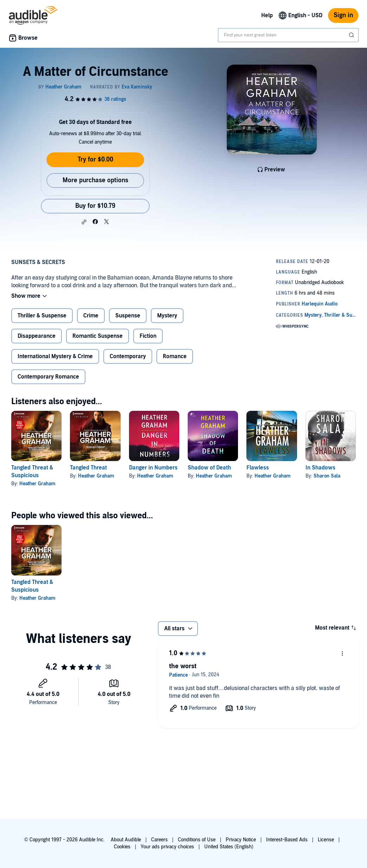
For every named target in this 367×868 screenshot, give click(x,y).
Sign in (343, 15)
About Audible (126, 840)
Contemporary (128, 356)
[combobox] (288, 35)
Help (267, 15)
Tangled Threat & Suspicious (32, 472)
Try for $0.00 (95, 160)
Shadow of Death (209, 468)
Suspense (128, 316)
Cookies (122, 847)
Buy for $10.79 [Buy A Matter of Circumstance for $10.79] (95, 206)
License (326, 840)
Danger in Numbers (153, 468)
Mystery (167, 316)
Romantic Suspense (98, 336)
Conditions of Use (197, 840)
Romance (175, 356)
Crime (91, 316)
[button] (84, 222)
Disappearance (37, 336)
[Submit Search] (352, 35)
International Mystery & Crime (55, 356)
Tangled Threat (88, 468)
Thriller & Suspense (42, 316)
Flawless (258, 468)
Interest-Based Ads (287, 840)
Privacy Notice (241, 840)
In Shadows (320, 468)
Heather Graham (37, 484)
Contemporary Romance (48, 377)
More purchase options (95, 180)
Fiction (148, 336)
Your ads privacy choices (167, 847)
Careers (159, 840)
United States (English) (229, 847)
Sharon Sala (327, 476)
